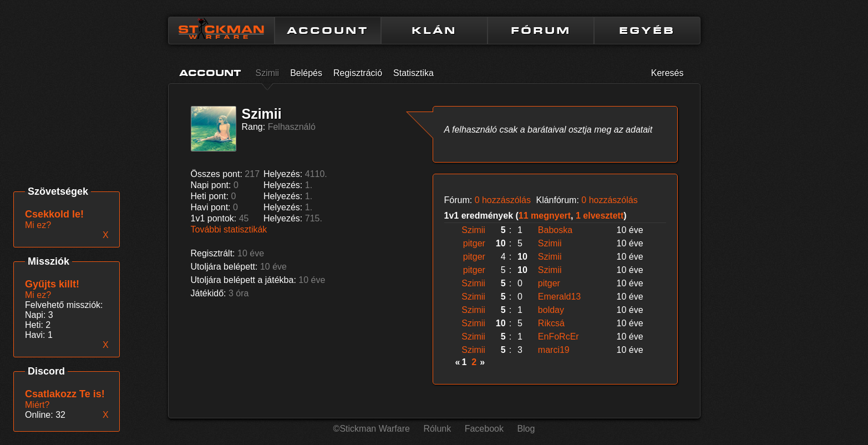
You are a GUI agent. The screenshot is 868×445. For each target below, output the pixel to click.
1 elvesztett (600, 216)
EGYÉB (647, 31)
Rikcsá (551, 323)
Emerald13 (559, 297)
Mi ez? (38, 295)
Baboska (555, 230)
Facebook (484, 429)
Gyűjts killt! (52, 284)
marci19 (554, 350)
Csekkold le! (54, 214)
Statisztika (413, 73)
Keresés (668, 73)
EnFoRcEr (559, 337)
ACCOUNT (328, 31)
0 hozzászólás (503, 200)
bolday (551, 310)
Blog (526, 429)
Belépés (306, 73)
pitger (474, 243)
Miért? (37, 405)
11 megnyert (545, 216)
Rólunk (437, 429)
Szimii (268, 73)
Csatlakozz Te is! (65, 394)
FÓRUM (541, 31)
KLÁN (434, 31)
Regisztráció (358, 73)
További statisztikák (229, 229)
